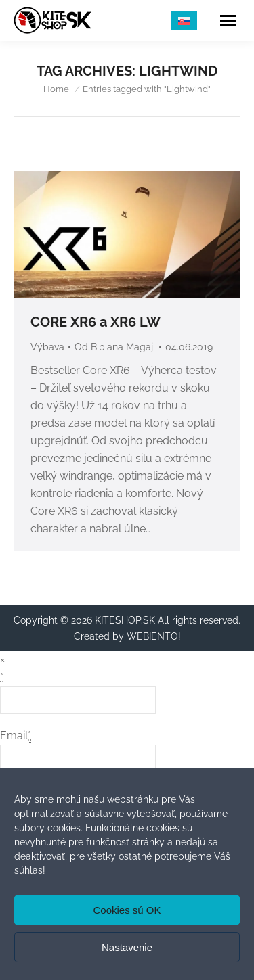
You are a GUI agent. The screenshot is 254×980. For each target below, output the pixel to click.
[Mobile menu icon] (228, 21)
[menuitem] (184, 21)
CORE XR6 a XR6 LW (96, 322)
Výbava (47, 347)
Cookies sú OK (127, 910)
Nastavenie (127, 947)
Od (115, 347)
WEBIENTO (152, 636)
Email (16, 736)
